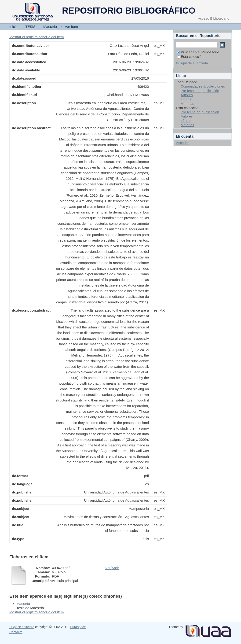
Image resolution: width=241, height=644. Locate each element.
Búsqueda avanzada (192, 63)
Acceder (182, 143)
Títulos (186, 99)
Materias (187, 104)
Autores (187, 95)
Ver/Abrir (112, 568)
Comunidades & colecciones (203, 86)
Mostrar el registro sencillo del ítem (37, 37)
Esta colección (190, 57)
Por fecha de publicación (200, 91)
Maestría (50, 27)
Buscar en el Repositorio (198, 52)
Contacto (16, 632)
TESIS (30, 27)
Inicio (13, 27)
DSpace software (22, 627)
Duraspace (78, 627)
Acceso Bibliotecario (214, 18)
